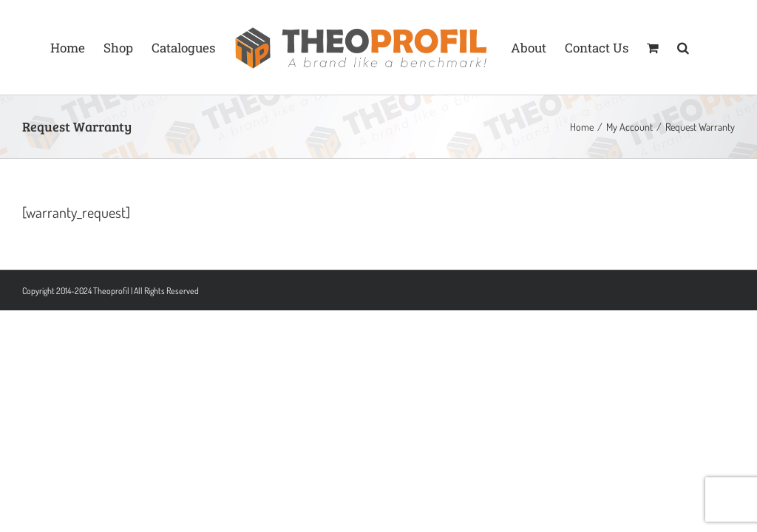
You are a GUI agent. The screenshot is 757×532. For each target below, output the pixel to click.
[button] (683, 47)
